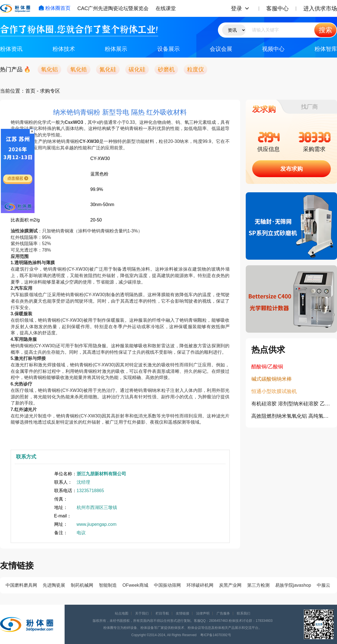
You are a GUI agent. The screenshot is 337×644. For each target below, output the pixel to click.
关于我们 (142, 613)
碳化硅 (137, 69)
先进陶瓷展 (54, 585)
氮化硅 (108, 69)
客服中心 (277, 8)
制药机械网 (82, 585)
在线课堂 (166, 8)
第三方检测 (258, 585)
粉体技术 (64, 49)
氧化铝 (49, 69)
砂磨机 (166, 69)
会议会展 (221, 49)
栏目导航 (162, 613)
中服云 (324, 585)
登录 (236, 8)
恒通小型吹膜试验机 (274, 391)
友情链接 (183, 613)
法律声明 (203, 613)
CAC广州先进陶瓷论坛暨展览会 (113, 8)
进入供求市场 (320, 8)
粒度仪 (195, 69)
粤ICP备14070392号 (216, 635)
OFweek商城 (135, 585)
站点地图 (122, 613)
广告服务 (223, 613)
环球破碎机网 (200, 585)
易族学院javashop (293, 585)
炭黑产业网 (230, 585)
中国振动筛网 (167, 585)
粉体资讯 (11, 49)
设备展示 (168, 49)
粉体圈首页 (54, 8)
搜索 (325, 30)
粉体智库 (326, 49)
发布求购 (292, 169)
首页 (30, 91)
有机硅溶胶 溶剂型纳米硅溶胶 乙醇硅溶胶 (291, 404)
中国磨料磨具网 (21, 585)
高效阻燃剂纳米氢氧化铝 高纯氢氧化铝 (291, 416)
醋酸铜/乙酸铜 (267, 367)
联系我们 (243, 613)
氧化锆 (79, 69)
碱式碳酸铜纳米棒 (272, 379)
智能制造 (108, 585)
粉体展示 (116, 49)
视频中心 (273, 49)
